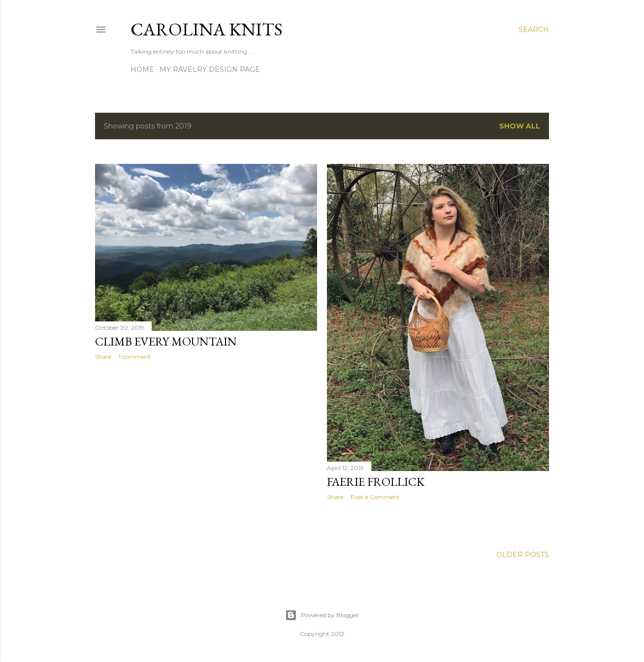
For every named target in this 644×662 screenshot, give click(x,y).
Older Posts (523, 555)
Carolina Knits (207, 29)
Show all (520, 126)
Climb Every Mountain (166, 341)
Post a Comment (375, 497)
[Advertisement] (206, 454)
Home (142, 69)
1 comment (135, 357)
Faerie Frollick (376, 482)
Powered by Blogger (322, 615)
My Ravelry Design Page (210, 69)
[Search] (534, 30)
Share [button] (103, 357)
